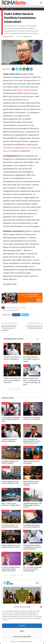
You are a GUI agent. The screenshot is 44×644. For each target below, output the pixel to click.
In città (5, 447)
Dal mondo (6, 403)
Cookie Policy (14, 641)
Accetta (22, 626)
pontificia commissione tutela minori (11, 310)
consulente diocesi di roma (12, 308)
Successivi (16, 389)
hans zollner (23, 308)
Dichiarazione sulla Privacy (26, 641)
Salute (4, 553)
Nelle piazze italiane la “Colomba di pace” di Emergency (9, 328)
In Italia (26, 403)
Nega (22, 631)
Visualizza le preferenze (22, 637)
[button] (41, 607)
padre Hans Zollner (21, 90)
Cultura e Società (30, 447)
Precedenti (8, 389)
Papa (6, 344)
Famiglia (27, 425)
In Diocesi (27, 344)
